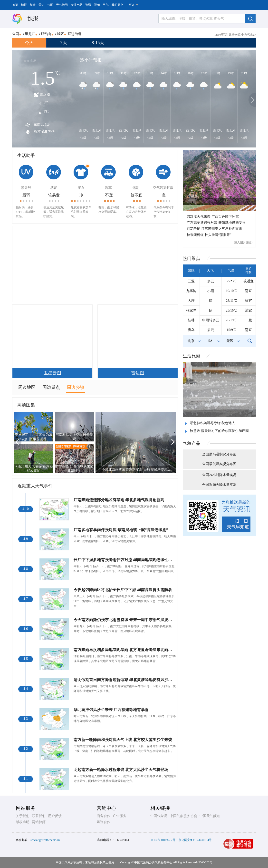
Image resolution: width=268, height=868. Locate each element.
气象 (191, 443)
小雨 (211, 291)
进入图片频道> (244, 243)
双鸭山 (46, 34)
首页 (15, 5)
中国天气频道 (210, 816)
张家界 (191, 310)
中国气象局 (159, 816)
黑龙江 (30, 34)
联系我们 (39, 816)
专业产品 (77, 5)
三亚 (191, 281)
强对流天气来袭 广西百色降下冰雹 (213, 217)
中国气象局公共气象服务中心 (153, 862)
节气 (106, 5)
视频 (97, 5)
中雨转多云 (211, 320)
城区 (60, 34)
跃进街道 (75, 34)
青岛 (191, 330)
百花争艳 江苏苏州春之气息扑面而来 (214, 229)
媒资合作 (104, 822)
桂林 (191, 320)
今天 (29, 43)
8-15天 (98, 43)
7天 (64, 43)
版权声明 (23, 822)
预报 (24, 5)
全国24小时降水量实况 (219, 475)
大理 (191, 301)
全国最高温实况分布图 (219, 454)
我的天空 (117, 5)
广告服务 (120, 816)
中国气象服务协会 (183, 816)
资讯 (88, 5)
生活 (191, 356)
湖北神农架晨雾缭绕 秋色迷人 (212, 423)
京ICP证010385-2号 (163, 840)
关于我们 (23, 816)
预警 (33, 5)
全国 (16, 34)
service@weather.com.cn (45, 840)
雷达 (41, 5)
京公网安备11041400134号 (195, 840)
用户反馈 (55, 816)
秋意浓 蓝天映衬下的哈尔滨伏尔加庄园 (219, 431)
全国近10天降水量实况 (219, 485)
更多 (132, 5)
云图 (50, 5)
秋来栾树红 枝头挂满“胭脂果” (209, 235)
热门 (191, 258)
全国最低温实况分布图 (219, 464)
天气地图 (62, 5)
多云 (211, 281)
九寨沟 (191, 291)
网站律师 (39, 822)
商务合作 (104, 816)
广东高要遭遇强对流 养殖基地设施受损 (216, 223)
